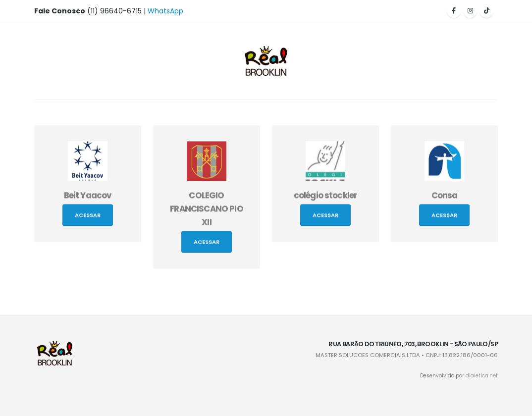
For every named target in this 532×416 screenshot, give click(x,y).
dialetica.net (482, 376)
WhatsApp (165, 11)
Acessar (88, 216)
